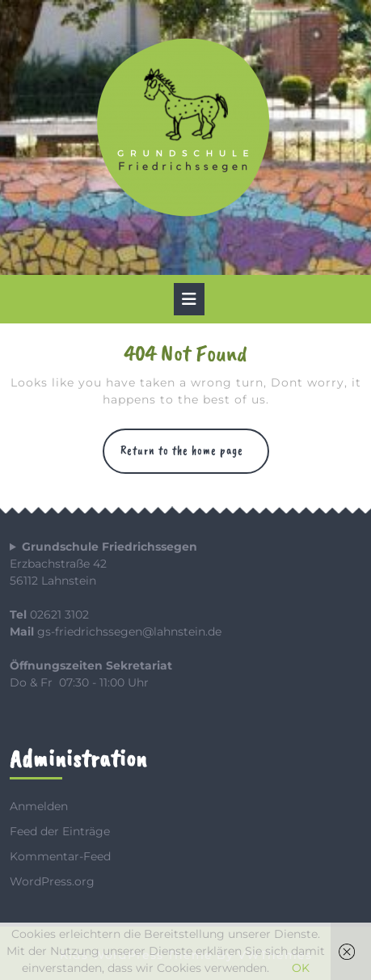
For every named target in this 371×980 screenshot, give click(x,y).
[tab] (189, 299)
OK (301, 968)
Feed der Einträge (60, 831)
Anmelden (39, 806)
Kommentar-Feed (60, 856)
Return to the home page (195, 458)
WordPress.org (52, 881)
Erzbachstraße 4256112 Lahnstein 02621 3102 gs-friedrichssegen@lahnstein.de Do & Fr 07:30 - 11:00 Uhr (116, 615)
